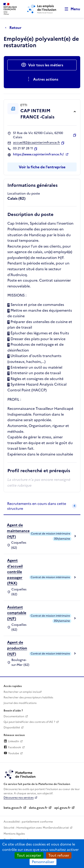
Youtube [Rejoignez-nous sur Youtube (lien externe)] (11, 753)
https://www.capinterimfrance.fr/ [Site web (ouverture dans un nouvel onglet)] (39, 154)
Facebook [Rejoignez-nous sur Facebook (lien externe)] (12, 747)
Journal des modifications (20, 703)
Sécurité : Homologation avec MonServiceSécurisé (36, 828)
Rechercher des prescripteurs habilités (28, 697)
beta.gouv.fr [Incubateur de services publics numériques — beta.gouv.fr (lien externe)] (13, 808)
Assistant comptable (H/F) (17, 613)
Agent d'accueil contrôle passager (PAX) (15, 572)
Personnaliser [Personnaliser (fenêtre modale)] (43, 862)
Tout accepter (29, 855)
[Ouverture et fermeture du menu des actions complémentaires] (42, 79)
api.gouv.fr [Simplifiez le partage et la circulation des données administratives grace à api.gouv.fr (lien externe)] (62, 808)
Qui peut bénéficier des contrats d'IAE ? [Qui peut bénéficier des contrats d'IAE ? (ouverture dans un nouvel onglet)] (29, 722)
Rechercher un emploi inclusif (23, 692)
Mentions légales (14, 834)
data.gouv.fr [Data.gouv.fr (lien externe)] (38, 808)
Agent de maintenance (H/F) (18, 531)
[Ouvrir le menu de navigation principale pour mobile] (70, 9)
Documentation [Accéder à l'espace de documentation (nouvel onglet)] (14, 716)
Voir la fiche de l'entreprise (42, 167)
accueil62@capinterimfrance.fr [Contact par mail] (37, 143)
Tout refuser (59, 855)
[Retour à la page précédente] (14, 28)
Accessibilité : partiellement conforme (28, 822)
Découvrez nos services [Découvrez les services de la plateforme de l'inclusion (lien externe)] (19, 798)
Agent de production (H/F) (17, 648)
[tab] (42, 506)
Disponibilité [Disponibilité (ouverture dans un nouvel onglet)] (12, 728)
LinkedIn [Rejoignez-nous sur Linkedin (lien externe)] (11, 741)
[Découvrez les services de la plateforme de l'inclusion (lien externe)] (20, 774)
